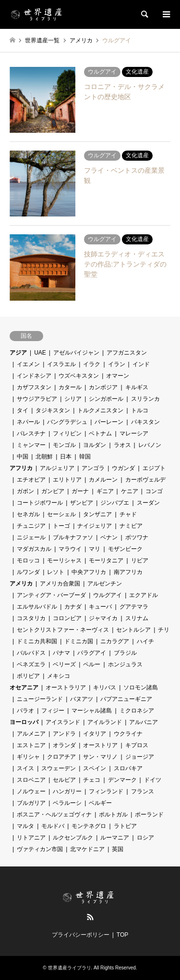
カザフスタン (34, 387)
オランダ (64, 745)
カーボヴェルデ (145, 480)
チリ (164, 630)
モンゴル (64, 445)
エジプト (154, 468)
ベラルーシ (67, 803)
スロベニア (31, 780)
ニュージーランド (40, 699)
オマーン (118, 376)
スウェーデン (59, 768)
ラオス (122, 445)
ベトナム (100, 433)
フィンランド (106, 791)
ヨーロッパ (24, 722)
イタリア (95, 734)
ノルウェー (31, 791)
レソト (56, 572)
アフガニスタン (127, 353)
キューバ (100, 607)
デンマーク (122, 780)
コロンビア (67, 618)
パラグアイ (92, 653)
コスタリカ (31, 618)
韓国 (85, 457)
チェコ (92, 780)
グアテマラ (134, 607)
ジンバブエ (115, 503)
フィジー (53, 711)
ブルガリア (31, 803)
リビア (140, 560)
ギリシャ (28, 757)
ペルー (92, 664)
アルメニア (31, 734)
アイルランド (105, 722)
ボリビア (28, 676)
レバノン (150, 445)
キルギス (137, 387)
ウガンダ (123, 468)
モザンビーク (125, 549)
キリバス (105, 687)
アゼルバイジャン (76, 353)
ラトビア (125, 826)
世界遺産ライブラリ (70, 968)
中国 (23, 457)
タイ (23, 410)
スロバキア (128, 768)
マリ (95, 549)
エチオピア (31, 480)
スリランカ (145, 399)
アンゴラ (93, 468)
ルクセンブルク (73, 838)
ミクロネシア (137, 711)
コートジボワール (40, 503)
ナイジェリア (95, 526)
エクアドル (144, 595)
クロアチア (61, 757)
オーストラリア (66, 687)
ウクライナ (128, 734)
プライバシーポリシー (81, 935)
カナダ (73, 607)
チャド (128, 514)
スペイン (95, 768)
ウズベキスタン (79, 376)
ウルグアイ (108, 595)
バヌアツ (82, 699)
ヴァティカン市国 (40, 849)
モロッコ (28, 560)
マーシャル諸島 (92, 711)
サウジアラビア (37, 399)
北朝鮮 (44, 457)
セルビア (64, 780)
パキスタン (145, 422)
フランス (143, 791)
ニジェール (31, 537)
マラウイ (70, 549)
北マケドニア (87, 849)
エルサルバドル (37, 607)
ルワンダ (28, 572)
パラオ (25, 711)
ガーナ (80, 491)
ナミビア (131, 526)
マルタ (25, 826)
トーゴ (61, 526)
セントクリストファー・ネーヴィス (63, 630)
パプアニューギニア (126, 699)
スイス (25, 768)
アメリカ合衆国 (60, 584)
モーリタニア (106, 560)
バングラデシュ (67, 422)
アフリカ (21, 468)
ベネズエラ (31, 664)
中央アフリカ (89, 572)
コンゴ (154, 491)
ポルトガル (113, 815)
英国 (118, 849)
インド (141, 364)
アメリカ (21, 584)
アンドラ (64, 734)
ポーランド (149, 815)
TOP (122, 935)
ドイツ (153, 780)
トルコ (140, 410)
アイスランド (63, 722)
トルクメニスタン (100, 410)
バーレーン (109, 422)
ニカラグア (115, 641)
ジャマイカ (103, 618)
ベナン (109, 537)
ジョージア (140, 757)
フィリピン (67, 433)
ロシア (145, 838)
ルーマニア (115, 838)
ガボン (25, 491)
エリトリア (67, 480)
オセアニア (24, 687)
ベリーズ (64, 664)
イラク (92, 364)
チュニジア (31, 526)
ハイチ (145, 641)
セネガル (28, 514)
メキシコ (59, 676)
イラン (117, 364)
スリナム (137, 618)
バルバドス (31, 653)
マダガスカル (34, 549)
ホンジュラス (125, 664)
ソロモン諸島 (141, 687)
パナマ (61, 653)
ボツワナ (137, 537)
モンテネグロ (89, 826)
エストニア (31, 745)
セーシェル (61, 514)
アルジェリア (57, 468)
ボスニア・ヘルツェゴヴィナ (54, 815)
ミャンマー (31, 445)
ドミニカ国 (79, 641)
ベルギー (100, 803)
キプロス (137, 745)
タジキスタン (53, 410)
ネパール (28, 422)
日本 (66, 457)
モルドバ (53, 826)
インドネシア (34, 376)
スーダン (148, 503)
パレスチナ (31, 433)
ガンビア (53, 491)
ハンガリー (67, 791)
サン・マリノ (100, 757)
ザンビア (82, 503)
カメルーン (103, 480)
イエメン (28, 364)
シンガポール (106, 399)
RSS (90, 917)
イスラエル (61, 364)
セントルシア (133, 630)
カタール (70, 387)
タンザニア (97, 514)
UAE (40, 353)
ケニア (130, 491)
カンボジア (103, 387)
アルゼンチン (105, 584)
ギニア (105, 491)
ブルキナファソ (73, 537)
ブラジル (125, 653)
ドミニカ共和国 (37, 641)
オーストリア (100, 745)
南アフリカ (128, 572)
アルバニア (144, 722)
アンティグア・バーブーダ (51, 595)
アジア (18, 353)
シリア (73, 399)
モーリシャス (64, 560)
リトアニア (31, 838)
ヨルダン (95, 445)
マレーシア (134, 433)
